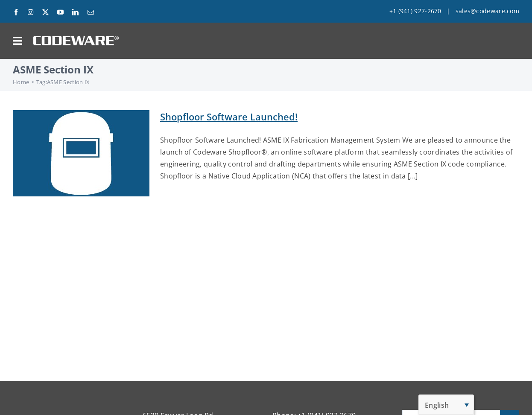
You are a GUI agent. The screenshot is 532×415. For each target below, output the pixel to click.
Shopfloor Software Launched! (229, 117)
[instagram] (31, 12)
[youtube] (60, 12)
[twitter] (45, 12)
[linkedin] (75, 12)
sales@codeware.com (487, 11)
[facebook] (16, 12)
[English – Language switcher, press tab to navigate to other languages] (446, 405)
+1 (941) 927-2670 (415, 11)
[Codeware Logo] (76, 39)
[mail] (91, 12)
